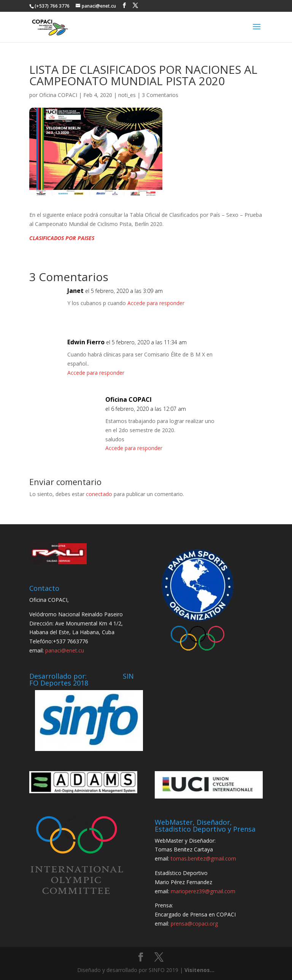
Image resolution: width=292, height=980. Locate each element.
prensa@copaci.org (194, 924)
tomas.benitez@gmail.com (203, 858)
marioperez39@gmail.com (203, 891)
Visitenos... (199, 970)
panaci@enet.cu (65, 650)
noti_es (127, 95)
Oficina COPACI (58, 95)
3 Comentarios (160, 95)
